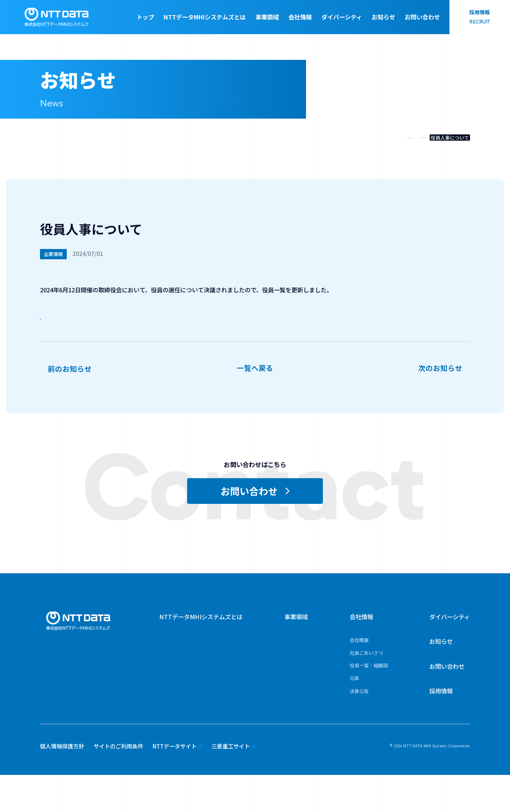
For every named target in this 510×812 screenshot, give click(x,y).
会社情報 (300, 17)
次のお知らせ (440, 389)
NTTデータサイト (175, 783)
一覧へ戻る (255, 406)
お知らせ (383, 17)
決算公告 (359, 728)
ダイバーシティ (342, 17)
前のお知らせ (70, 389)
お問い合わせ (422, 17)
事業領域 (267, 17)
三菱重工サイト (231, 783)
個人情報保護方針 (62, 783)
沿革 (354, 715)
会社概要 (359, 677)
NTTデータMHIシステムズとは (205, 17)
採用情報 (441, 728)
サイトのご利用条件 (118, 783)
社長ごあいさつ (366, 690)
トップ (145, 17)
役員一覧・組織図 (102, 320)
